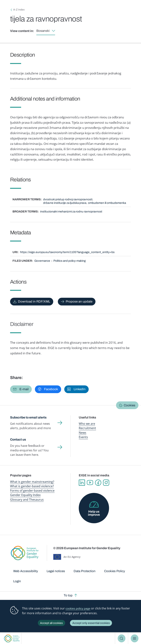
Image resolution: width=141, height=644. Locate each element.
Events (83, 437)
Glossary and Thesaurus (27, 500)
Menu (135, 638)
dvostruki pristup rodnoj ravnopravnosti (68, 199)
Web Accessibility (26, 571)
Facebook (98, 483)
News (83, 433)
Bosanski (43, 31)
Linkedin (82, 483)
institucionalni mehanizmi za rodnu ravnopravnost (71, 211)
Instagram (106, 483)
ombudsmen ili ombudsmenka (107, 203)
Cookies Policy (115, 571)
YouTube (90, 483)
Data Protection (85, 571)
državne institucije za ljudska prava (65, 203)
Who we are (87, 424)
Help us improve (94, 513)
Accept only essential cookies (91, 623)
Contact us (18, 440)
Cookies (130, 405)
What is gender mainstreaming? (32, 482)
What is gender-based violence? (32, 486)
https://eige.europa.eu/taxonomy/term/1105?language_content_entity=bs (67, 252)
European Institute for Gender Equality (12, 638)
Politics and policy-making (70, 261)
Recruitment (87, 428)
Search (122, 638)
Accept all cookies (51, 623)
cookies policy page (78, 608)
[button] (21, 389)
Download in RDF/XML (34, 302)
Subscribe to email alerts (28, 417)
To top (68, 595)
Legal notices (56, 571)
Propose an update (79, 302)
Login (17, 581)
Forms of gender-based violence (32, 491)
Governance (42, 261)
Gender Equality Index (25, 495)
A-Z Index (19, 10)
